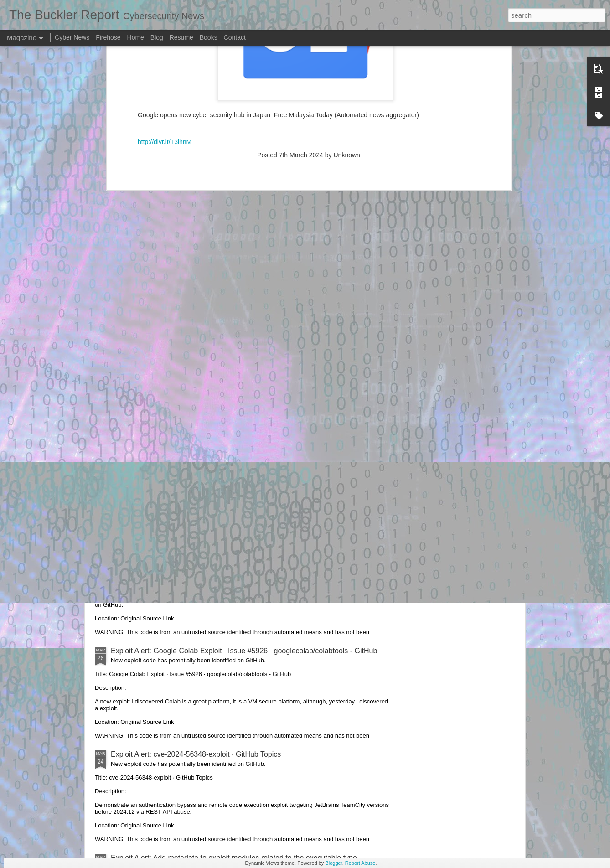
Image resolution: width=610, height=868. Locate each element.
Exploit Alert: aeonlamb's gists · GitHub (173, 444)
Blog (157, 37)
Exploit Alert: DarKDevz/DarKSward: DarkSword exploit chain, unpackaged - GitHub (246, 547)
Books (209, 37)
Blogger (333, 863)
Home (136, 37)
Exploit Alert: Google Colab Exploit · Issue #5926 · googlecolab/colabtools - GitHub (244, 651)
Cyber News (72, 37)
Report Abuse (360, 863)
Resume (181, 37)
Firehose (108, 37)
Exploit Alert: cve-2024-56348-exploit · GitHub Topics (196, 754)
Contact (235, 37)
